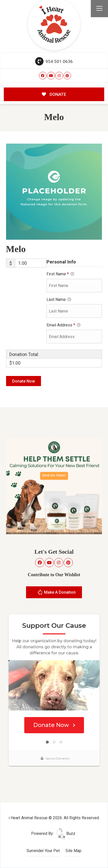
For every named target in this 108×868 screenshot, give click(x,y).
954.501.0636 (54, 61)
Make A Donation (57, 593)
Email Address (63, 325)
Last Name (59, 300)
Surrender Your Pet (43, 851)
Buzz (66, 833)
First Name (60, 274)
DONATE (54, 94)
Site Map (73, 851)
